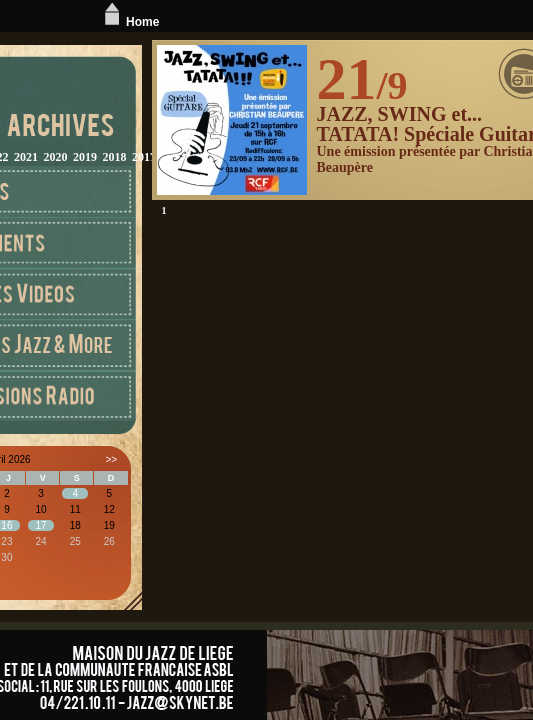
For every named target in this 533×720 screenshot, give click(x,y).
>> (111, 459)
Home (129, 22)
